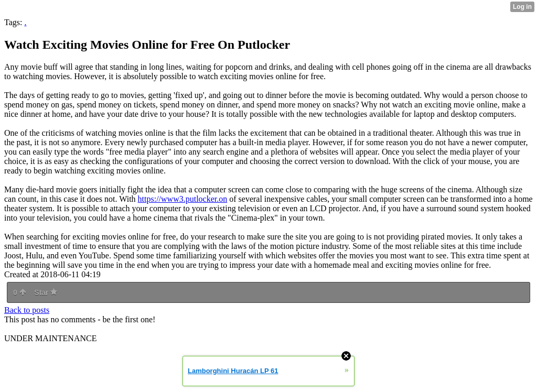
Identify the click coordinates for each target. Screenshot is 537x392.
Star (46, 292)
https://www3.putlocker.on (183, 199)
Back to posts (27, 310)
